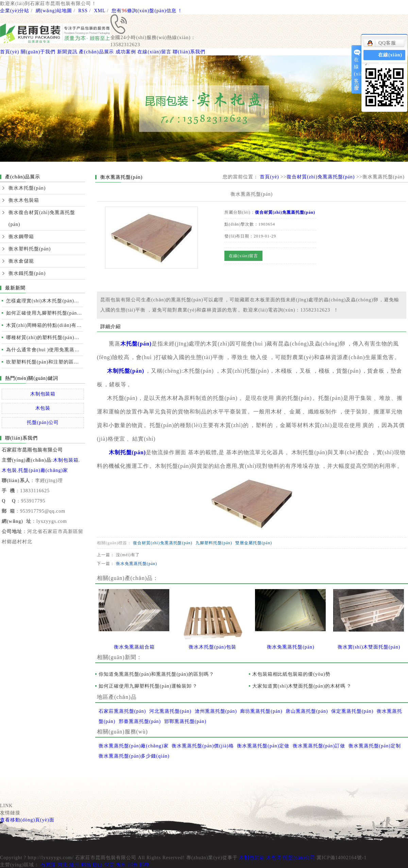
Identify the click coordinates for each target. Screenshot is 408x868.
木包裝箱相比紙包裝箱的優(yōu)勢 (291, 674)
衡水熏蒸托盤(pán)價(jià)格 (203, 746)
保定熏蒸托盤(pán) (352, 711)
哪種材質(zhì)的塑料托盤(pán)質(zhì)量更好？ (45, 338)
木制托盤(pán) (126, 371)
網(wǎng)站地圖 (54, 11)
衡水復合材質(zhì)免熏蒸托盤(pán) (42, 218)
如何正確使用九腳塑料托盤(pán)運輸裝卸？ (148, 686)
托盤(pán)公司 (43, 422)
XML (100, 11)
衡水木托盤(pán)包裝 (212, 647)
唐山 (98, 865)
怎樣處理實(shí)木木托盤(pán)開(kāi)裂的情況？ (45, 301)
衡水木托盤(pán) (27, 188)
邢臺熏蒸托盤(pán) (140, 721)
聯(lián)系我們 (189, 52)
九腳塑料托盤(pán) (214, 543)
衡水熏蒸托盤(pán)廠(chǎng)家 (134, 746)
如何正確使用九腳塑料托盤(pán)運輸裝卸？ (45, 313)
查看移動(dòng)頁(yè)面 (27, 820)
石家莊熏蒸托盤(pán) (122, 711)
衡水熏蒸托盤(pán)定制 (375, 746)
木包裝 (43, 408)
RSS (83, 11)
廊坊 (86, 865)
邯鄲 (144, 865)
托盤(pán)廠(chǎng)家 (43, 470)
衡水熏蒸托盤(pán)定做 (263, 746)
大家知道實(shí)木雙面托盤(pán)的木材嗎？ (302, 686)
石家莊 (48, 865)
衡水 (121, 865)
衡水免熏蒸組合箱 (134, 647)
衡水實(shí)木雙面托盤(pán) (369, 647)
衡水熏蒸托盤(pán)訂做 (319, 746)
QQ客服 (382, 43)
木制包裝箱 (43, 394)
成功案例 (126, 52)
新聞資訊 (67, 52)
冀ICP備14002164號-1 (342, 858)
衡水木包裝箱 (24, 200)
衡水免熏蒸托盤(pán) (137, 564)
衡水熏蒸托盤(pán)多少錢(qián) (134, 756)
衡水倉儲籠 (21, 261)
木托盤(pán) (136, 344)
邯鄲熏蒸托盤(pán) (185, 721)
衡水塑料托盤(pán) (30, 249)
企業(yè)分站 (15, 11)
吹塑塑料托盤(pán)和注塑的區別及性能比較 (45, 362)
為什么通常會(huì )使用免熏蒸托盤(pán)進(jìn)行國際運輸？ (45, 350)
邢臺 (133, 865)
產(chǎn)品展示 (96, 52)
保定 (109, 865)
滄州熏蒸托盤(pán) (216, 711)
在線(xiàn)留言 (154, 52)
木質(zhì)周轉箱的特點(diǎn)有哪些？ (45, 325)
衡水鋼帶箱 (21, 237)
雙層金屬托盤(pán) (254, 543)
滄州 (74, 865)
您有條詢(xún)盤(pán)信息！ (147, 11)
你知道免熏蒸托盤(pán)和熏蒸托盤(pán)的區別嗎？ (156, 674)
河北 (63, 865)
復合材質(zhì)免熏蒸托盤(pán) (321, 177)
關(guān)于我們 (38, 52)
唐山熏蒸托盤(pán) (307, 711)
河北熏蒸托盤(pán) (170, 711)
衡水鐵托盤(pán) (27, 273)
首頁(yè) (10, 52)
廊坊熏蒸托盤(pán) (261, 711)
